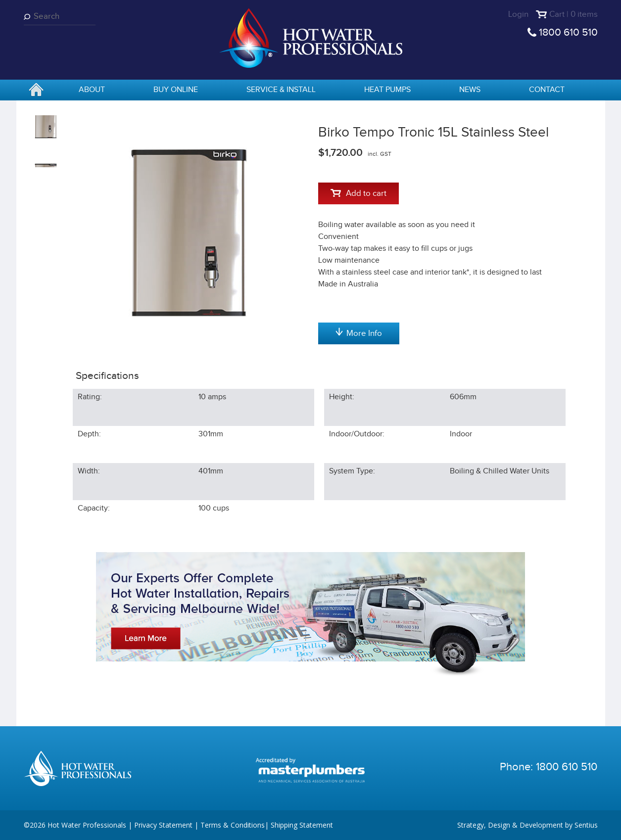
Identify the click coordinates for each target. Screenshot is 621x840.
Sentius (586, 825)
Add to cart (358, 193)
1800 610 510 (568, 32)
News (470, 90)
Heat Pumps (387, 90)
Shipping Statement (302, 825)
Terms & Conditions (233, 825)
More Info (359, 333)
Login (518, 14)
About (92, 90)
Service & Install (281, 90)
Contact (547, 90)
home (36, 91)
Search (29, 17)
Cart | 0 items (573, 14)
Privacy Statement (163, 825)
